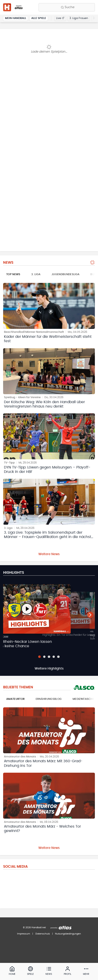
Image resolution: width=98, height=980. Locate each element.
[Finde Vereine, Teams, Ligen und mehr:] (67, 7)
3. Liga (36, 274)
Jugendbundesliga (65, 274)
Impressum (24, 934)
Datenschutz (43, 934)
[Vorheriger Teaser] (8, 615)
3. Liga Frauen (79, 18)
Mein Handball (16, 18)
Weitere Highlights (49, 669)
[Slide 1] (40, 657)
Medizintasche (83, 699)
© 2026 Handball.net (34, 927)
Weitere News (49, 554)
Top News (13, 274)
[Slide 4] (54, 657)
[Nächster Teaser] (90, 615)
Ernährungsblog (49, 699)
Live (60, 18)
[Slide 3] (49, 657)
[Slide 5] (58, 657)
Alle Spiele (39, 18)
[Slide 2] (44, 657)
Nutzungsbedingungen (68, 934)
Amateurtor (15, 699)
